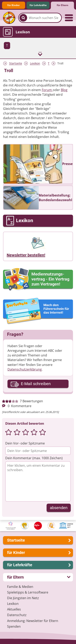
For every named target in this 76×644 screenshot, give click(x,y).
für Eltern (63, 5)
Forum (47, 90)
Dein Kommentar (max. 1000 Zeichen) (34, 458)
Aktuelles (14, 609)
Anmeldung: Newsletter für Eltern (33, 621)
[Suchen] (23, 18)
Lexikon (35, 64)
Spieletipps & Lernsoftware (28, 592)
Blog (64, 90)
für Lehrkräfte (38, 5)
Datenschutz (17, 615)
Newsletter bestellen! (26, 255)
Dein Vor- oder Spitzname (25, 443)
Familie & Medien (20, 587)
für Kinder (13, 5)
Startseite (16, 64)
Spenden (14, 626)
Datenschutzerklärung (25, 369)
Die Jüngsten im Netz (23, 598)
